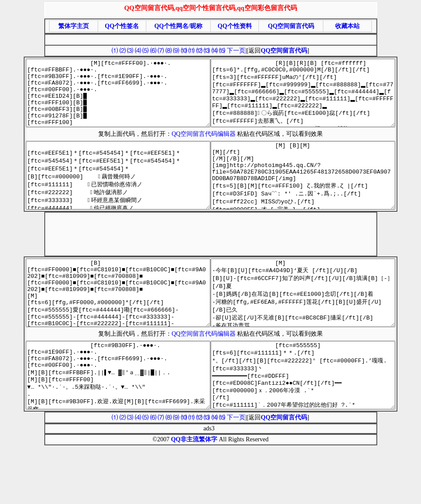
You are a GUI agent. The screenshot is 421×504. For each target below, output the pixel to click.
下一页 (236, 51)
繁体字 (208, 492)
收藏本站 (347, 26)
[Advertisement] (209, 39)
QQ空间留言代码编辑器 (205, 147)
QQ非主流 (185, 492)
